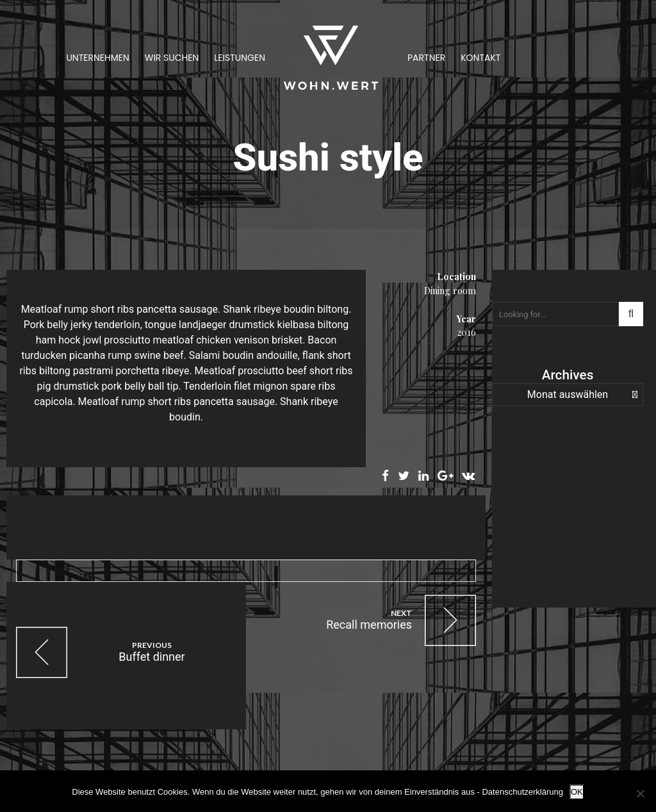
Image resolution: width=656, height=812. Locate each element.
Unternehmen (97, 58)
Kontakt (480, 58)
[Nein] (640, 793)
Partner (426, 58)
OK (577, 792)
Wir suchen (172, 58)
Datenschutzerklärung (522, 792)
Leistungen (240, 58)
